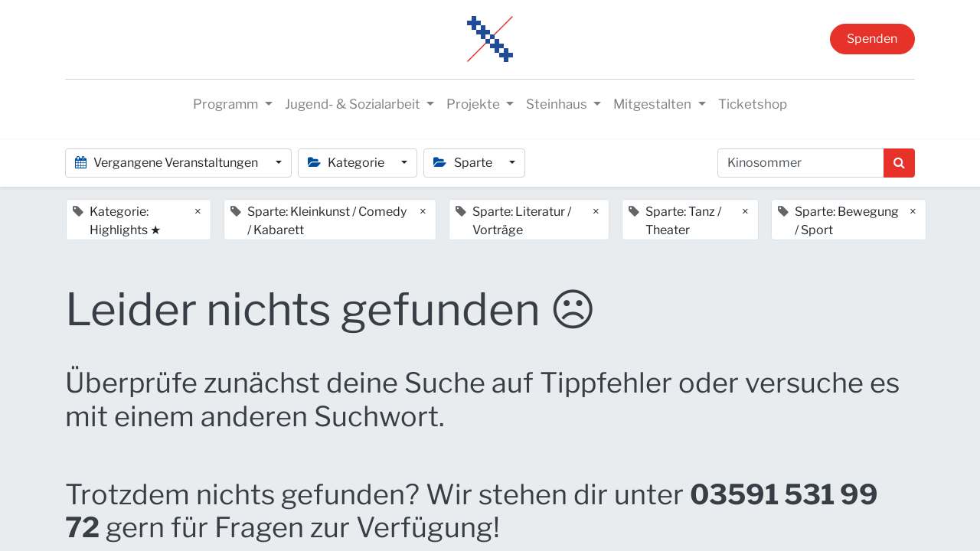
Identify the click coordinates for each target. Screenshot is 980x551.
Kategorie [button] (347, 163)
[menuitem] (753, 105)
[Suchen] (899, 163)
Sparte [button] (464, 163)
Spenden (872, 39)
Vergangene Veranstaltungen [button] (168, 163)
